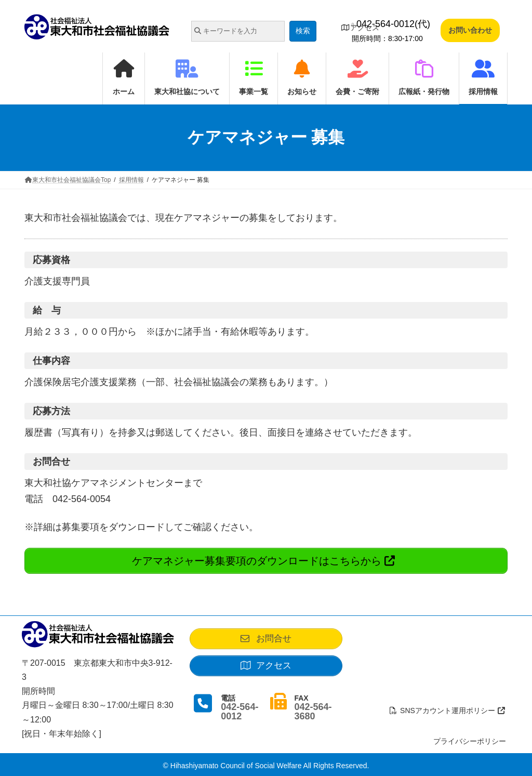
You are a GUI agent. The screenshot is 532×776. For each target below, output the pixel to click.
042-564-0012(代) (391, 24)
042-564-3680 (313, 713)
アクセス (360, 28)
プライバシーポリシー (470, 738)
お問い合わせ (470, 30)
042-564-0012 (240, 713)
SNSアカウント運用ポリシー (448, 707)
